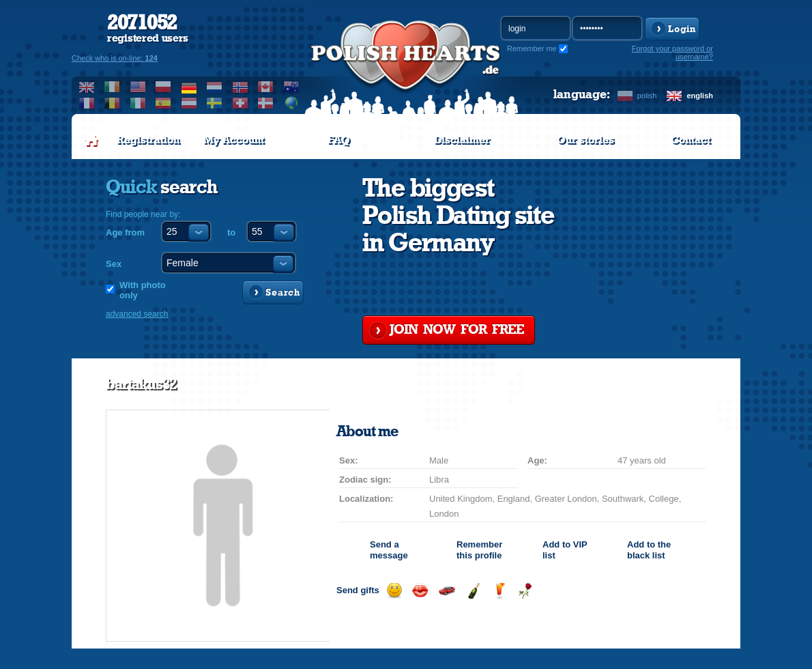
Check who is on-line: (115, 58)
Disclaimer (462, 140)
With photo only (143, 290)
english (700, 96)
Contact (691, 140)
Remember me (532, 48)
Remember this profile (479, 550)
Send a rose (525, 591)
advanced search (137, 314)
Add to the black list (649, 550)
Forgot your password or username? (672, 53)
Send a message (389, 550)
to (231, 232)
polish (647, 96)
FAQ (339, 140)
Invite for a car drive (447, 591)
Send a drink (499, 591)
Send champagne (473, 591)
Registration (148, 140)
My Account (234, 140)
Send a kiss (420, 591)
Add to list (565, 550)
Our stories (585, 140)
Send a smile (394, 591)
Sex (114, 264)
